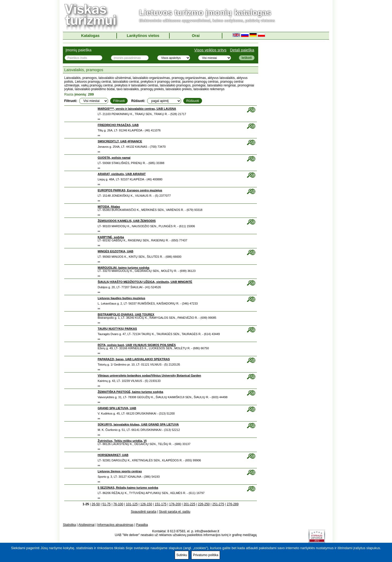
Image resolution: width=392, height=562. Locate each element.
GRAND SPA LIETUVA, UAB (117, 408)
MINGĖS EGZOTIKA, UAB (115, 251)
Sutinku (182, 555)
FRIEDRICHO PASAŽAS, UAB (118, 125)
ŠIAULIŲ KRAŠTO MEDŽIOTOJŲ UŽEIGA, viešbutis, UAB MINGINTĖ (145, 282)
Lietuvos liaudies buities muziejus (121, 298)
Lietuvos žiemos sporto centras (120, 471)
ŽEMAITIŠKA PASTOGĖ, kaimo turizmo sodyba (130, 392)
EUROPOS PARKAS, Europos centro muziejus (130, 190)
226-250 (204, 504)
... (99, 118)
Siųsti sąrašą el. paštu (175, 512)
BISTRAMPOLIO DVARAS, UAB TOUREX (126, 314)
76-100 (118, 504)
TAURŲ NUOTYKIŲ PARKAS (117, 329)
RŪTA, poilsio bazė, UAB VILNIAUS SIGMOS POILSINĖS (137, 345)
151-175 (161, 504)
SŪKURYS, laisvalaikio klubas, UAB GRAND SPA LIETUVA (138, 424)
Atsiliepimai (87, 525)
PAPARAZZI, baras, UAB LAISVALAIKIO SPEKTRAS (134, 359)
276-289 (233, 504)
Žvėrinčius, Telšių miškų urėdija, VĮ (122, 441)
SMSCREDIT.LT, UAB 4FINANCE (120, 141)
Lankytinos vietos (143, 36)
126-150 (146, 504)
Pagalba (142, 525)
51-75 (107, 504)
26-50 (96, 504)
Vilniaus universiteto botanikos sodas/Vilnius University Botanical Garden (149, 375)
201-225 (189, 504)
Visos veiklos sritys (210, 50)
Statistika (69, 525)
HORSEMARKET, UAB (113, 455)
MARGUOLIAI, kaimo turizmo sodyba (123, 268)
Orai (196, 36)
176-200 (175, 504)
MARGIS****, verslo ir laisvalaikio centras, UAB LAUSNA (137, 109)
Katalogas (90, 36)
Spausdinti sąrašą (144, 512)
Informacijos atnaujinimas (115, 525)
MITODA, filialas (109, 207)
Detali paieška (242, 50)
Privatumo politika (206, 555)
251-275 (218, 504)
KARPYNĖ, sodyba (111, 237)
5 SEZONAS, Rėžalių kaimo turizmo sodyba (128, 488)
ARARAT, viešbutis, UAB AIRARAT (122, 174)
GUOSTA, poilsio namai (114, 158)
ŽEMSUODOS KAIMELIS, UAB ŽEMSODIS (127, 221)
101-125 (132, 504)
